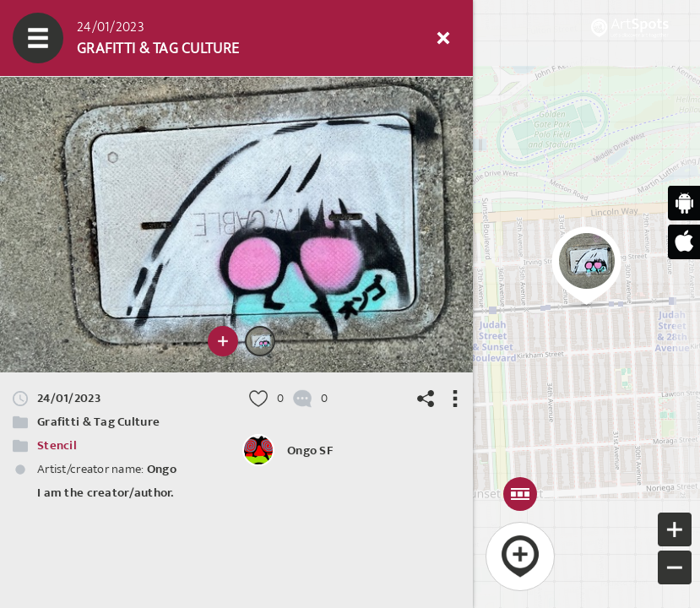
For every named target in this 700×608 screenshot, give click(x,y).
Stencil (57, 445)
